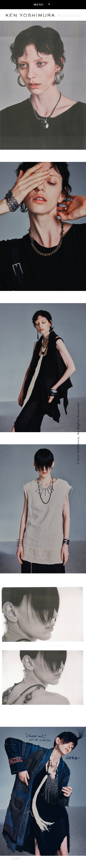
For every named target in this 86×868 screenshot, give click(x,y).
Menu (43, 4)
